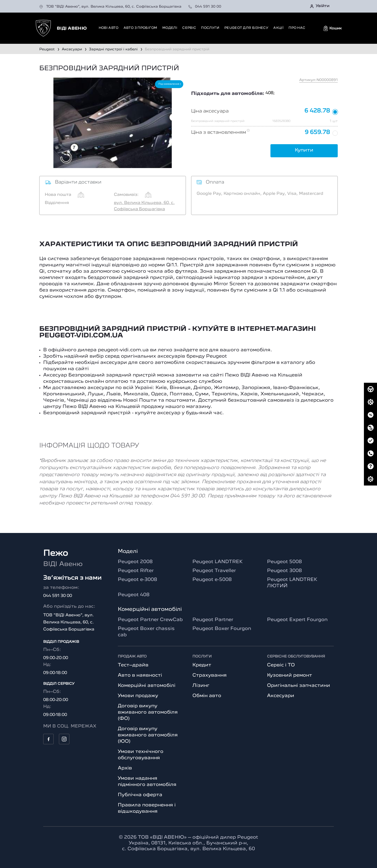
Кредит (202, 665)
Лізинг (201, 686)
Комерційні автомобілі (147, 686)
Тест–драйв (133, 665)
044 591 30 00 (205, 7)
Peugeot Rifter (136, 571)
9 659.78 (317, 133)
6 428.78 (317, 111)
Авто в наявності (140, 675)
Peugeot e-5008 (212, 580)
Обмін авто (207, 696)
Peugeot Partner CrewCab (150, 620)
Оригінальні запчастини (299, 686)
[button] (333, 28)
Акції (278, 28)
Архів (125, 768)
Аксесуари (281, 696)
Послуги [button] (210, 28)
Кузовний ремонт (290, 675)
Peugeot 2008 (135, 562)
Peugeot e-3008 (137, 580)
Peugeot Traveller (214, 571)
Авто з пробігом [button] (140, 28)
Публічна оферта (140, 795)
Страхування (210, 675)
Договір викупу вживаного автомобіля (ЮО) (148, 735)
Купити (304, 150)
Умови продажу (138, 696)
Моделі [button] (170, 28)
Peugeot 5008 (284, 562)
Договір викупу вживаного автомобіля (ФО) (148, 712)
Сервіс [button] (189, 28)
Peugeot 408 (134, 595)
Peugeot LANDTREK (218, 562)
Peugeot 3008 (284, 571)
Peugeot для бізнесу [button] (246, 28)
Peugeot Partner (213, 620)
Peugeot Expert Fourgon (297, 620)
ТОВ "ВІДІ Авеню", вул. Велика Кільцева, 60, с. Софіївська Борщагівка (111, 7)
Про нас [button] (297, 28)
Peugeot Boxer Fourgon (222, 629)
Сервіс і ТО (281, 665)
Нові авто (109, 28)
